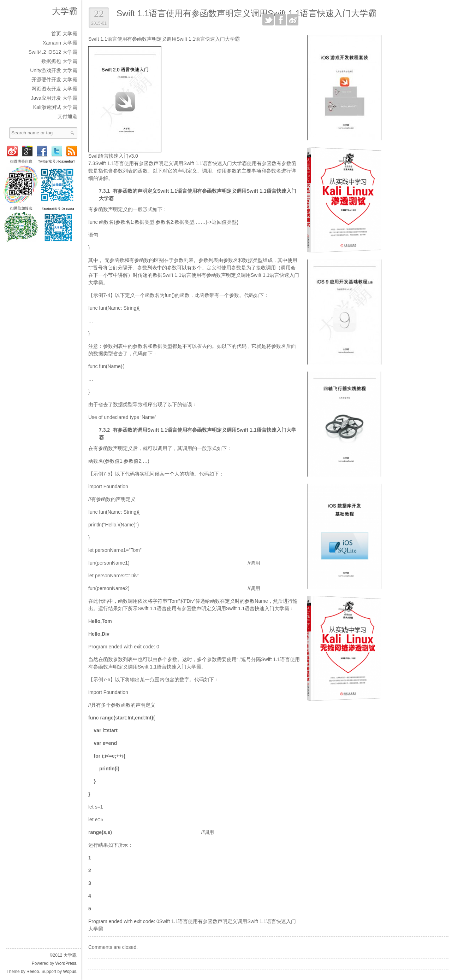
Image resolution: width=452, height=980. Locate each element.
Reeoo (33, 972)
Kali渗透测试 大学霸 (55, 107)
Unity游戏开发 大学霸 (54, 70)
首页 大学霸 (64, 34)
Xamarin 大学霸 (60, 43)
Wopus (70, 972)
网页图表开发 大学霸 (54, 89)
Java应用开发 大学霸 (54, 98)
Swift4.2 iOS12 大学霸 (53, 52)
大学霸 (65, 11)
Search (72, 133)
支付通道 (67, 116)
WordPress (66, 963)
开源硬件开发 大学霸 (54, 80)
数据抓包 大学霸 (59, 61)
